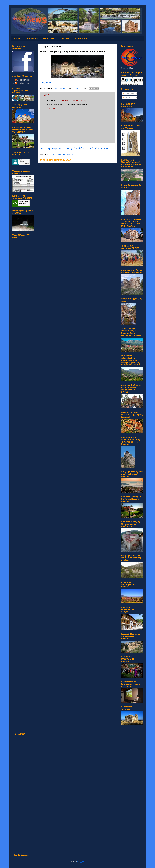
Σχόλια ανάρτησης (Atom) (62, 154)
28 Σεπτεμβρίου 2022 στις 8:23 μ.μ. (72, 101)
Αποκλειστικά (81, 38)
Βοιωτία (17, 38)
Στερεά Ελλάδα (50, 38)
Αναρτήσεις (128, 94)
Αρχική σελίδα (76, 148)
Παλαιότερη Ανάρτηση (102, 148)
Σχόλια (126, 98)
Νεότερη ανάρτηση (51, 148)
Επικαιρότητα (32, 38)
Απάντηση (51, 108)
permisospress (23, 83)
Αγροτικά (65, 38)
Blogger (81, 861)
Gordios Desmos (24, 80)
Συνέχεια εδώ (46, 83)
